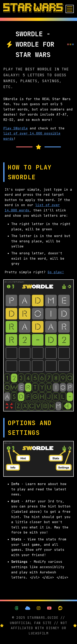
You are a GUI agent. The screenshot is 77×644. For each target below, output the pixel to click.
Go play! (56, 272)
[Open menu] (70, 9)
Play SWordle (16, 128)
